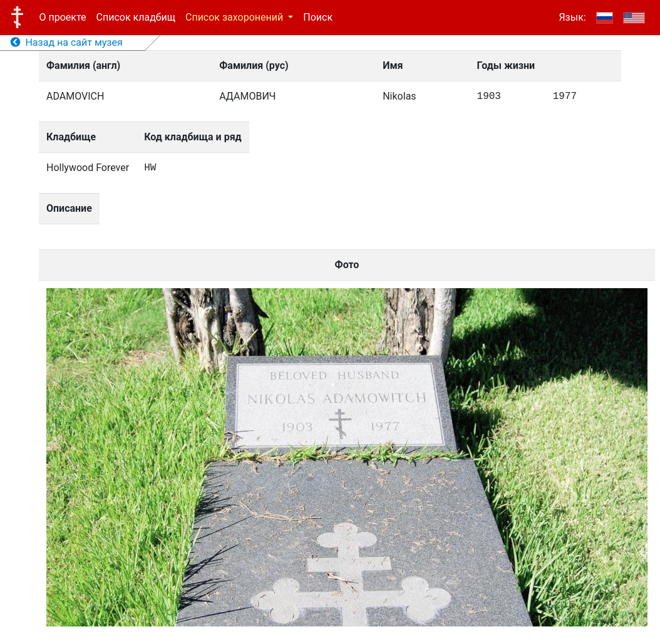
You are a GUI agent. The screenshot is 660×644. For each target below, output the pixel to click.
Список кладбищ (136, 17)
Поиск (318, 17)
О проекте (63, 17)
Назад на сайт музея (67, 42)
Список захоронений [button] (235, 17)
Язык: (572, 17)
